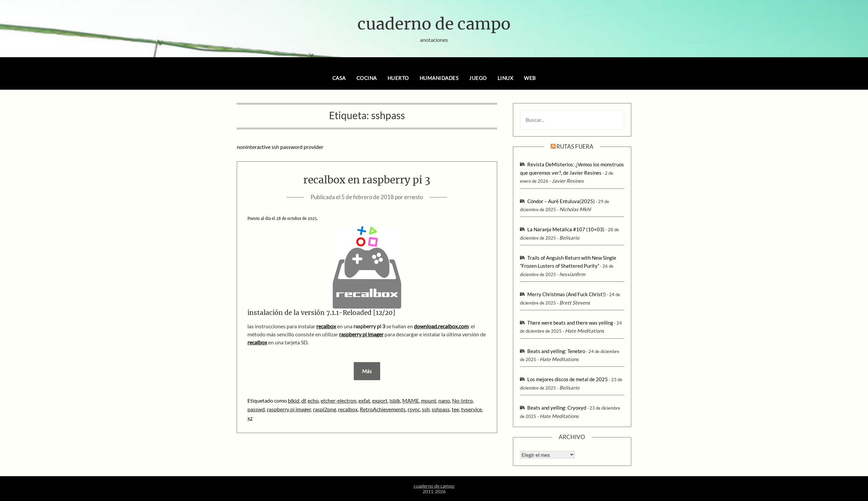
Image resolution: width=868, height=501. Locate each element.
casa (339, 78)
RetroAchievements (383, 409)
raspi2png (324, 409)
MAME (411, 400)
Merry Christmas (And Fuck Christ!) (567, 294)
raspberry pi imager (289, 409)
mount (429, 400)
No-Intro (462, 400)
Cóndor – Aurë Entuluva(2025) (561, 201)
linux (506, 78)
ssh (426, 409)
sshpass (441, 409)
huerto (398, 78)
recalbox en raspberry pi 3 (367, 180)
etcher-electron (339, 400)
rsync (414, 409)
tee (455, 409)
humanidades (439, 78)
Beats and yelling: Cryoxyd (557, 408)
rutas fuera (575, 146)
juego (478, 78)
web (530, 78)
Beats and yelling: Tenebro (556, 351)
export (380, 400)
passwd (256, 409)
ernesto (414, 197)
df (303, 400)
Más (367, 371)
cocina (367, 78)
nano (444, 400)
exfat (364, 400)
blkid (294, 400)
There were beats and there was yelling (570, 323)
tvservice (471, 409)
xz (250, 418)
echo (313, 400)
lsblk (395, 400)
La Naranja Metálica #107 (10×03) (566, 229)
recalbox (326, 326)
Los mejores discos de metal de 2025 (568, 379)
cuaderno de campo (434, 24)
